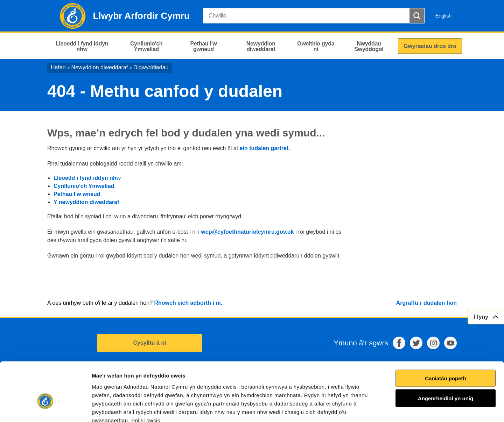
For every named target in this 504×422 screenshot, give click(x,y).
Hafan (58, 67)
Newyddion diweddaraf (99, 67)
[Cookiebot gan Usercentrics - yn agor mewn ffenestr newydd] (45, 408)
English (443, 16)
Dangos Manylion (399, 408)
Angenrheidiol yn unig (446, 358)
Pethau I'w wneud (77, 194)
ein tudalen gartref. (265, 148)
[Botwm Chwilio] (417, 16)
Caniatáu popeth (446, 338)
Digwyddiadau (151, 67)
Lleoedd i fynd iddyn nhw (87, 178)
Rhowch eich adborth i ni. (188, 303)
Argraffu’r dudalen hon (426, 303)
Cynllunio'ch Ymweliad (84, 186)
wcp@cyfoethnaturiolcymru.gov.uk (247, 232)
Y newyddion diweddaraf (86, 202)
